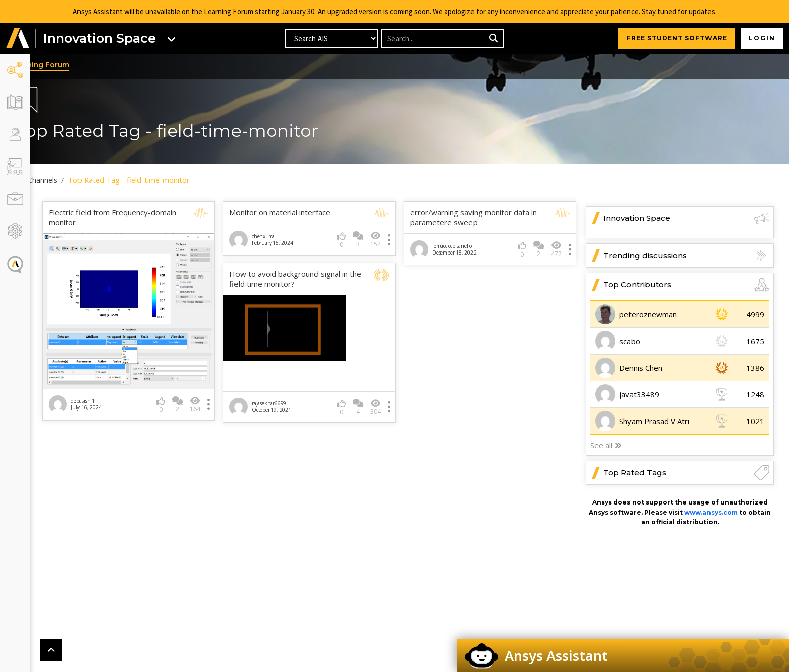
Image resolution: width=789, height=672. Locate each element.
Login (762, 38)
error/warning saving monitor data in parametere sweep (483, 218)
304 (385, 402)
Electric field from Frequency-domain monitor (140, 218)
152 (385, 240)
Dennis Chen (641, 368)
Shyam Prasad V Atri (654, 422)
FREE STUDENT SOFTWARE (676, 38)
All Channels (65, 180)
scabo (630, 342)
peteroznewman (648, 315)
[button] (18, 39)
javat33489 (639, 395)
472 (556, 249)
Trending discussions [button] (686, 256)
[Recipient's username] (433, 39)
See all (606, 446)
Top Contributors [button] (686, 285)
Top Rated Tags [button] (686, 473)
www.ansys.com (711, 512)
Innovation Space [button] (686, 219)
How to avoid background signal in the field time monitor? (307, 279)
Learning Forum (68, 65)
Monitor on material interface (298, 213)
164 (213, 397)
